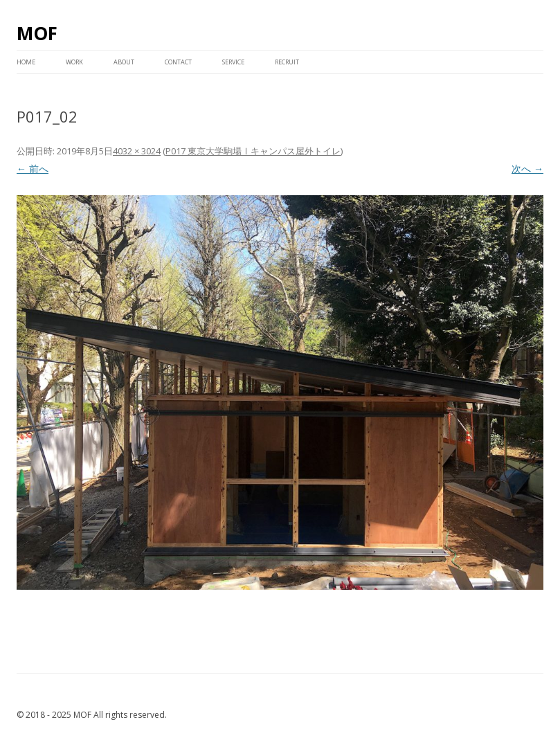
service (233, 62)
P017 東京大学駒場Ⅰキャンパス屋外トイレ (253, 151)
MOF (37, 33)
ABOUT (124, 62)
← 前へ (33, 169)
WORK (74, 62)
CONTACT (178, 62)
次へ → (527, 169)
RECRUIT (287, 62)
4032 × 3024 (137, 151)
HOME (26, 62)
